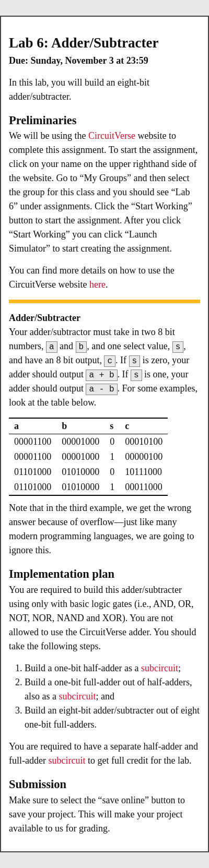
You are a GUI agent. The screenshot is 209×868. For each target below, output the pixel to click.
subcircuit (160, 668)
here (97, 284)
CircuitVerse (112, 136)
